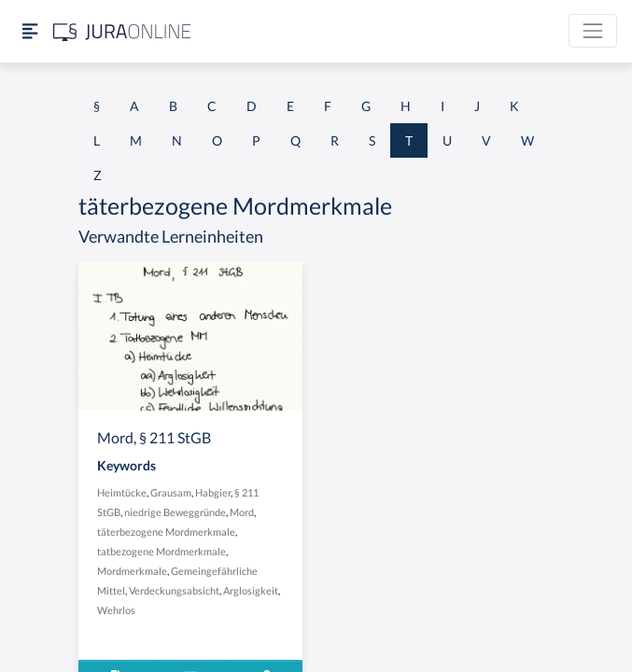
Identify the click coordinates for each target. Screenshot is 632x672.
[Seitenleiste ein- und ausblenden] (30, 31)
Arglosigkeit (251, 590)
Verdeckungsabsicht (174, 590)
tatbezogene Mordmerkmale (162, 551)
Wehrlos (116, 610)
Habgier (213, 492)
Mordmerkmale (132, 571)
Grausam (171, 492)
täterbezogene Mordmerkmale (166, 532)
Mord (242, 512)
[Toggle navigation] (593, 31)
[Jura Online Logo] (122, 31)
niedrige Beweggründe (175, 512)
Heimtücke (122, 492)
